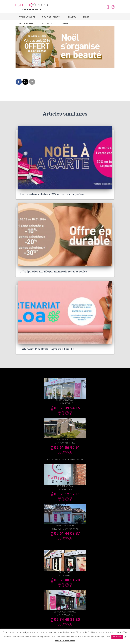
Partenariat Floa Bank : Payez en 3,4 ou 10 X (47, 349)
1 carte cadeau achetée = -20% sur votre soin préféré (52, 194)
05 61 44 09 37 (65, 533)
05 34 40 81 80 (65, 620)
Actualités (48, 24)
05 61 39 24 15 (65, 408)
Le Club (72, 17)
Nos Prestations (52, 17)
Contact (65, 24)
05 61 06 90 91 (65, 448)
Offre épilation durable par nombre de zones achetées (53, 271)
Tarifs (86, 17)
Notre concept (27, 17)
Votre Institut (27, 24)
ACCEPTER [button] (117, 637)
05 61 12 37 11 (65, 494)
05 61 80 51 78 (65, 580)
